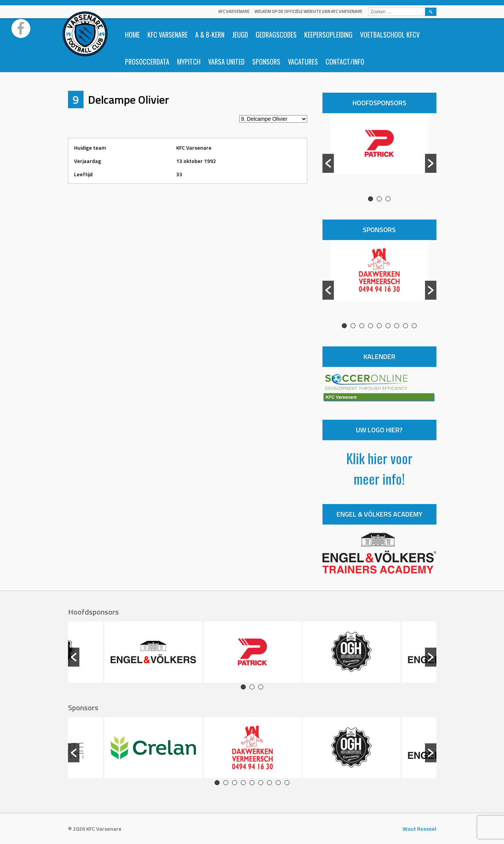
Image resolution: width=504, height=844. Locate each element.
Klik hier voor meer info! (379, 468)
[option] (379, 155)
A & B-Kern (210, 35)
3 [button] (388, 199)
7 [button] (397, 326)
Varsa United (226, 62)
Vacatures (303, 62)
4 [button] (370, 326)
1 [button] (370, 199)
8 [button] (405, 326)
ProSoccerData (147, 62)
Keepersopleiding (328, 35)
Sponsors (266, 62)
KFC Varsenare (234, 11)
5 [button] (379, 326)
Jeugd (240, 35)
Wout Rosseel (419, 829)
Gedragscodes (276, 35)
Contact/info (345, 62)
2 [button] (379, 199)
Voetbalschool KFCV (390, 35)
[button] (328, 163)
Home (132, 35)
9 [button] (414, 326)
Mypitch (189, 62)
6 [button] (388, 326)
